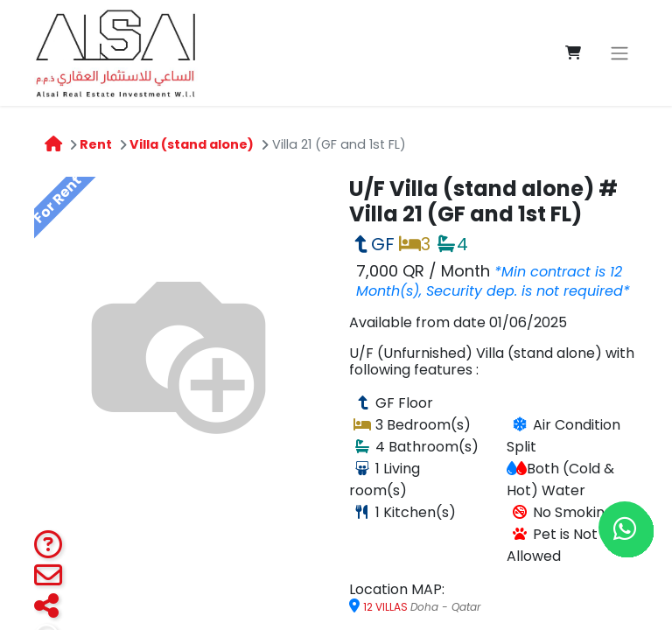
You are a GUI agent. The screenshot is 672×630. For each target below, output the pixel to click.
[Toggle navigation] (619, 53)
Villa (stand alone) (192, 144)
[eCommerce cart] (573, 52)
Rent (96, 144)
